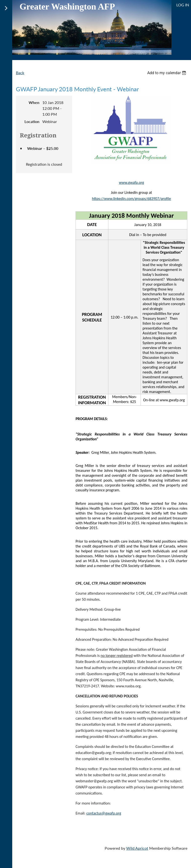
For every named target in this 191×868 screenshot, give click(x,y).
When (34, 102)
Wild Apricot (137, 848)
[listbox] (167, 73)
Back (20, 73)
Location (32, 121)
